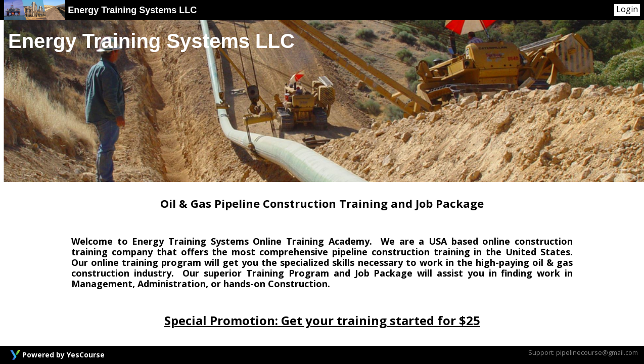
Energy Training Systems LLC (100, 10)
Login (627, 9)
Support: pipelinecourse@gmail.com (583, 352)
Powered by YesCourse (63, 355)
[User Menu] (627, 10)
